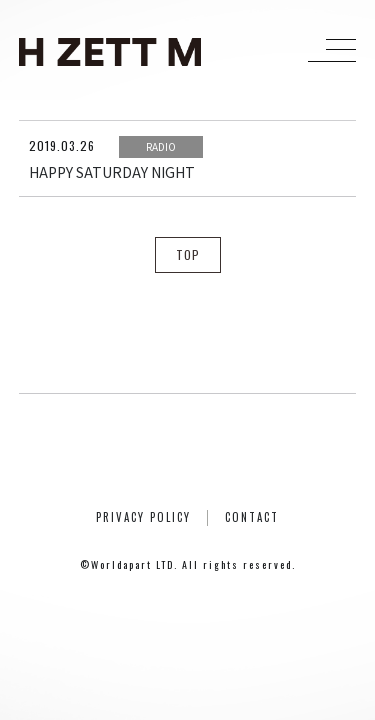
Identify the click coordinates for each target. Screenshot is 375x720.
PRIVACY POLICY (143, 517)
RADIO (161, 146)
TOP (188, 254)
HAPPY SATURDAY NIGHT (112, 172)
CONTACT (252, 517)
